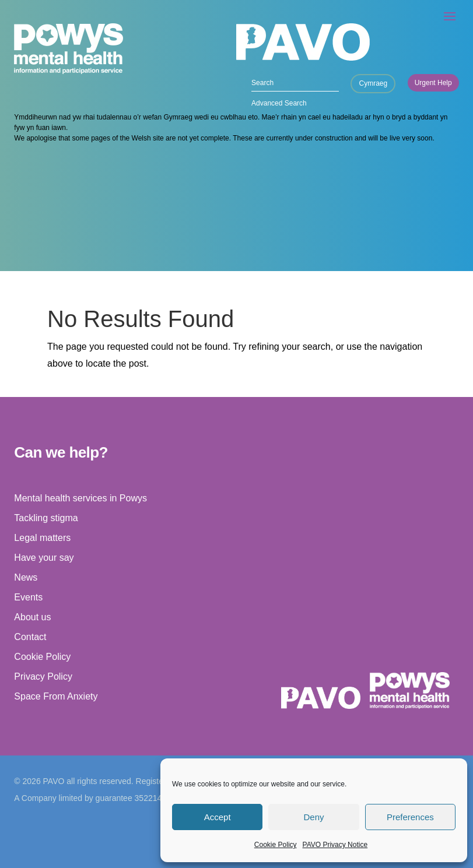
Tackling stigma (46, 518)
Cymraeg (373, 83)
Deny (313, 817)
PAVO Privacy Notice (335, 845)
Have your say (44, 558)
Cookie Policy (276, 845)
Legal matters (42, 538)
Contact (30, 637)
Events (28, 597)
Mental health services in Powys (80, 498)
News (26, 577)
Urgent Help (433, 83)
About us (32, 617)
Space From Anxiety (56, 696)
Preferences (410, 817)
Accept (218, 817)
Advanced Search (279, 103)
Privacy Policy (43, 677)
